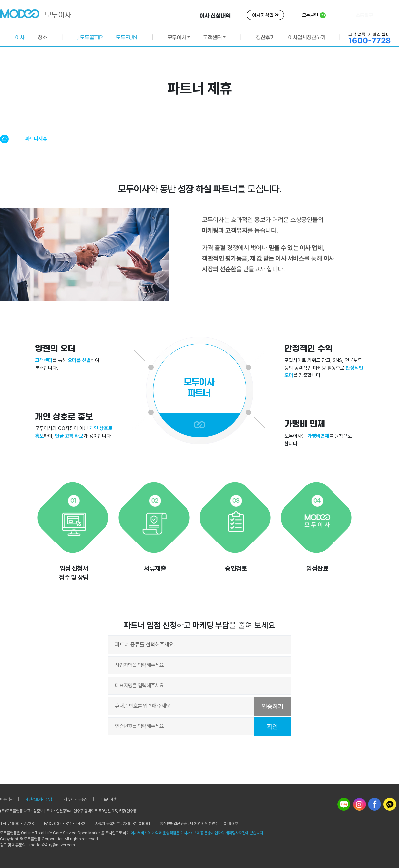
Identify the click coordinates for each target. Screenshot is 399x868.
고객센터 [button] (212, 37)
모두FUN (127, 37)
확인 (272, 727)
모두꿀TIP (90, 37)
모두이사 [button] (177, 37)
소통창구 (364, 15)
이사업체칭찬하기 (307, 37)
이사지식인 (265, 15)
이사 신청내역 (215, 16)
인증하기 (272, 706)
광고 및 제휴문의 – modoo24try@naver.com (38, 845)
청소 (42, 38)
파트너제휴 (109, 799)
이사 (20, 38)
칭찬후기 (265, 37)
